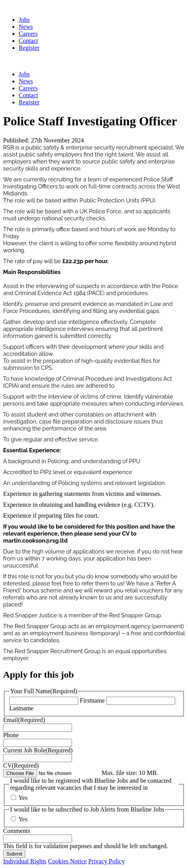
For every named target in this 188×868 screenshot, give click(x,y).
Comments (17, 831)
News (26, 27)
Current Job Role (38, 750)
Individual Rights (25, 861)
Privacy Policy (107, 861)
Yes (23, 798)
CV (21, 765)
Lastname (21, 708)
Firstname (92, 700)
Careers (28, 34)
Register (29, 48)
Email (24, 720)
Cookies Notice (68, 861)
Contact (28, 41)
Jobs (24, 20)
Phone (11, 735)
